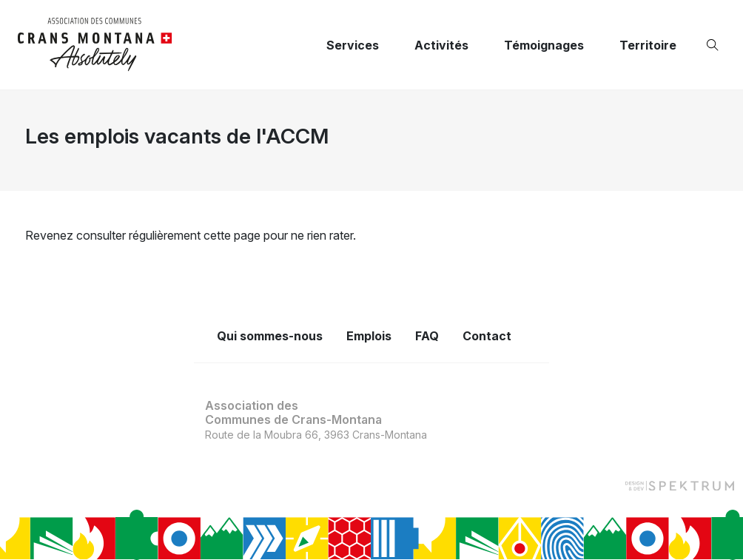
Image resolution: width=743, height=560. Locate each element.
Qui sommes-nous (270, 336)
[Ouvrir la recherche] (716, 45)
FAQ (427, 336)
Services (353, 45)
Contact (487, 336)
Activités (441, 45)
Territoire (648, 45)
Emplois (369, 336)
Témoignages (544, 45)
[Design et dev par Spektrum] (679, 485)
